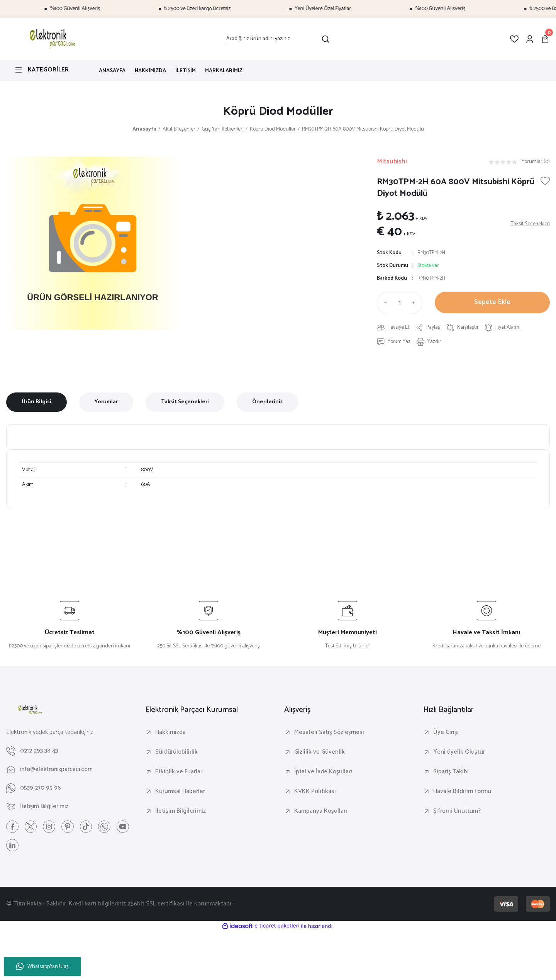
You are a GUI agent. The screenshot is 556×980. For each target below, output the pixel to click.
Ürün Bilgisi (36, 403)
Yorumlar (106, 403)
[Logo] (51, 39)
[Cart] (545, 39)
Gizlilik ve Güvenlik (320, 753)
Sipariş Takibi (451, 773)
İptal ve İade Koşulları (323, 773)
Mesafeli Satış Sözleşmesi (329, 734)
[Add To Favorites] (545, 182)
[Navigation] (46, 70)
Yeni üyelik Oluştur (459, 753)
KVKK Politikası (315, 793)
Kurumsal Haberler (180, 793)
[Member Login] (530, 39)
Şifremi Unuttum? (457, 812)
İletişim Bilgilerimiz (181, 812)
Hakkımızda (170, 734)
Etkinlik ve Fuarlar (179, 773)
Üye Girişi (446, 734)
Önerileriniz (267, 403)
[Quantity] (400, 304)
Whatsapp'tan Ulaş (42, 967)
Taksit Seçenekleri (185, 403)
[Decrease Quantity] (384, 304)
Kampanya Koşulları (321, 812)
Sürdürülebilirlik (176, 753)
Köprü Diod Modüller (278, 112)
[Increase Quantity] (415, 304)
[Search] (278, 39)
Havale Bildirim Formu (462, 793)
